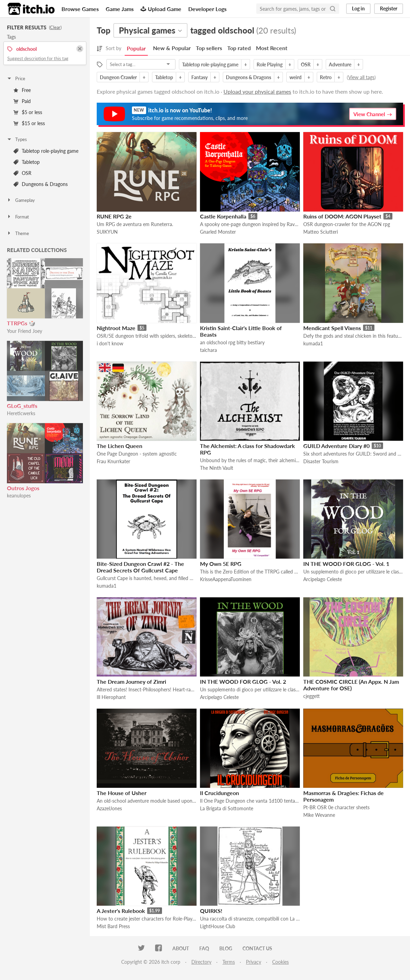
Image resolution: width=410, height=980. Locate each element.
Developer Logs (207, 9)
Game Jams (120, 9)
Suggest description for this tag (38, 58)
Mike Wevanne (319, 815)
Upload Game (161, 9)
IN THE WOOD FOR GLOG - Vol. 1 (346, 564)
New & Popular (172, 48)
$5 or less (28, 112)
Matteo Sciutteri (321, 232)
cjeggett (312, 696)
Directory (201, 962)
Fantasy (199, 77)
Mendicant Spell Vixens (332, 328)
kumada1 (313, 343)
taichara (208, 350)
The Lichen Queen (120, 446)
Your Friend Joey (25, 331)
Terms (229, 962)
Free (22, 90)
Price (16, 78)
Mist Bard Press (113, 926)
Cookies (280, 962)
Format (18, 217)
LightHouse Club (218, 926)
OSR (22, 173)
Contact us (257, 948)
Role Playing (270, 64)
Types (17, 139)
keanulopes (19, 496)
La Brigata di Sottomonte (227, 808)
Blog (226, 948)
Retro (326, 77)
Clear (55, 27)
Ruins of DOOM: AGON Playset (342, 216)
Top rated (239, 48)
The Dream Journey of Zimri (131, 682)
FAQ (204, 948)
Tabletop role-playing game (46, 151)
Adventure (340, 64)
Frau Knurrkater (113, 461)
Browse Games (80, 9)
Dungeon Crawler (118, 77)
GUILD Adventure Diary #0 (336, 446)
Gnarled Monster (218, 232)
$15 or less (29, 123)
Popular (136, 48)
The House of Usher (122, 793)
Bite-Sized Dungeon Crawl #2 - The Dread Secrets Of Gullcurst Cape (140, 567)
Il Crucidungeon (220, 793)
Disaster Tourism (321, 461)
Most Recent (272, 48)
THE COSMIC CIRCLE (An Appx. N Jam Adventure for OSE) (351, 685)
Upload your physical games (257, 91)
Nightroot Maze (116, 328)
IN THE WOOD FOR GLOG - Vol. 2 (243, 682)
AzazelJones (109, 808)
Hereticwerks (21, 413)
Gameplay (21, 200)
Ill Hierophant (111, 697)
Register (389, 8)
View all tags (361, 77)
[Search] (333, 9)
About (181, 948)
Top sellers (209, 48)
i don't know (110, 343)
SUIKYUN (107, 232)
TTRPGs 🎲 (21, 323)
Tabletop (27, 162)
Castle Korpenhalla (223, 216)
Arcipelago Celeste (323, 579)
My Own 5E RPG (221, 564)
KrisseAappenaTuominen (226, 579)
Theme (18, 233)
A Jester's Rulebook (121, 911)
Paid (22, 101)
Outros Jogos (23, 488)
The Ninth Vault (217, 468)
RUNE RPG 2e (114, 216)
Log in (358, 8)
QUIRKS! (211, 911)
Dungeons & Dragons (41, 184)
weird (295, 77)
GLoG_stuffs (22, 406)
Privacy (254, 962)
